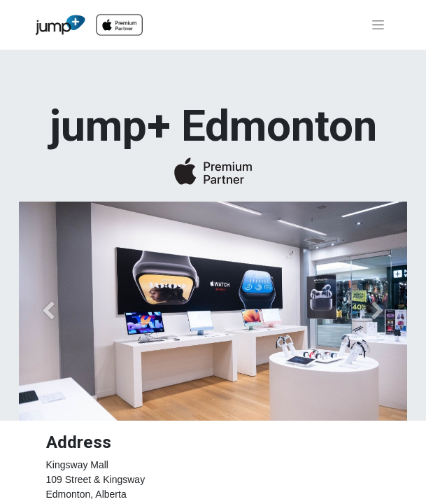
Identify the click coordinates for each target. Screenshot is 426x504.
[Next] (378, 311)
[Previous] (48, 311)
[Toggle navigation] (378, 25)
